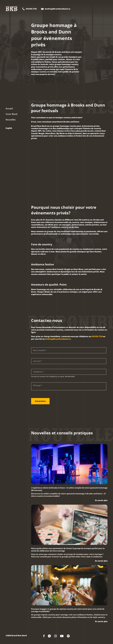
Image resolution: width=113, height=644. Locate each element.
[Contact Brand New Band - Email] (56, 9)
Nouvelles (11, 120)
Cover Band (11, 114)
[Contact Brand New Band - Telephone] (30, 9)
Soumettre (40, 401)
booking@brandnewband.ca (58, 339)
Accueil (9, 109)
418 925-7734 (97, 336)
